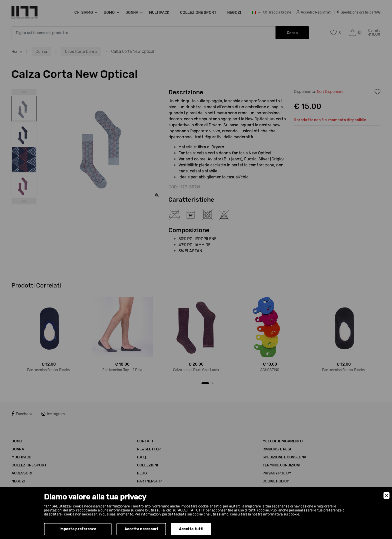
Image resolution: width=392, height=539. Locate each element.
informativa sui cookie (281, 514)
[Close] (386, 495)
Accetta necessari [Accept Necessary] (141, 529)
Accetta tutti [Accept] (191, 529)
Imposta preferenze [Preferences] (78, 529)
